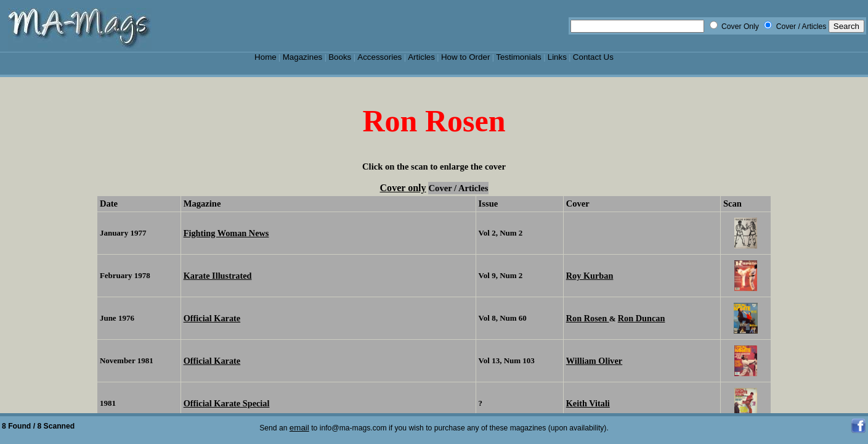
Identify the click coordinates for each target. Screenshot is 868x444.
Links (557, 57)
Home (266, 57)
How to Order (465, 57)
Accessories (379, 57)
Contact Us (593, 57)
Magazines (303, 57)
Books (340, 57)
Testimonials (519, 57)
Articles (421, 57)
